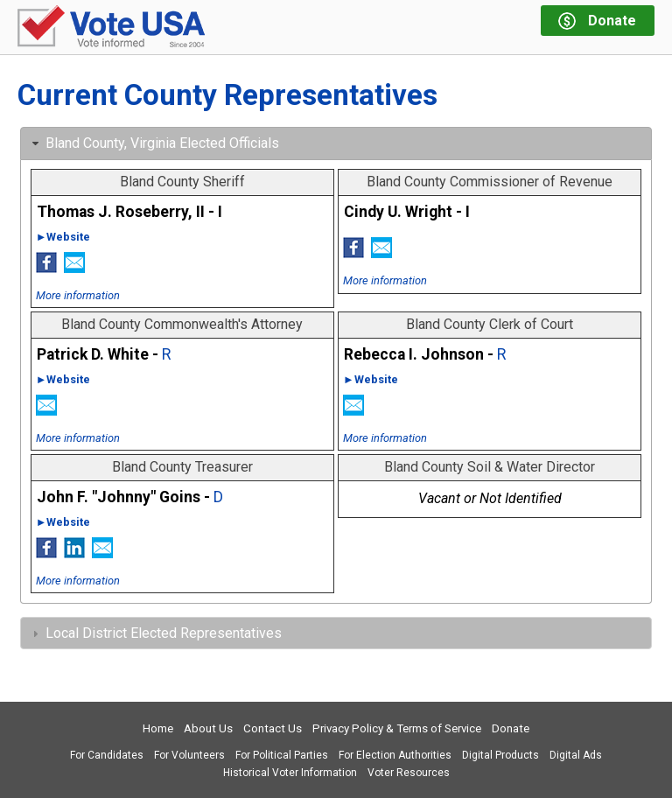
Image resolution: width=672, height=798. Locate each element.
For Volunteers (189, 755)
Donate (511, 728)
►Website (63, 237)
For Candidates (107, 755)
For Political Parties (282, 755)
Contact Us (273, 728)
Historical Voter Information (290, 773)
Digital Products (500, 755)
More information (78, 295)
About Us (208, 728)
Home (158, 728)
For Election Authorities (395, 755)
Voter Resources (409, 773)
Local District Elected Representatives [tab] (155, 633)
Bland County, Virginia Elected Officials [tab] (154, 143)
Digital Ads (576, 755)
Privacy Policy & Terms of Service (397, 728)
